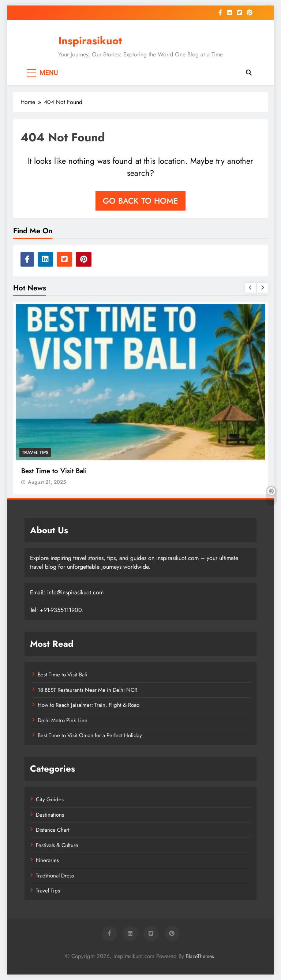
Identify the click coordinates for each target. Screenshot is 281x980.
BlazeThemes (200, 956)
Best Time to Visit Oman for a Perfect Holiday (90, 735)
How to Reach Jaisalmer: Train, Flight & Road (89, 705)
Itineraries (47, 860)
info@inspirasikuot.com (75, 592)
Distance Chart (53, 830)
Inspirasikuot (90, 41)
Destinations (50, 815)
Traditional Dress (55, 876)
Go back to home (140, 201)
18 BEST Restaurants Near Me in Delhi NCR (87, 690)
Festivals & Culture (57, 845)
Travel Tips (35, 452)
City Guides (50, 799)
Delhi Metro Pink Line (63, 720)
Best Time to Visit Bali (54, 471)
